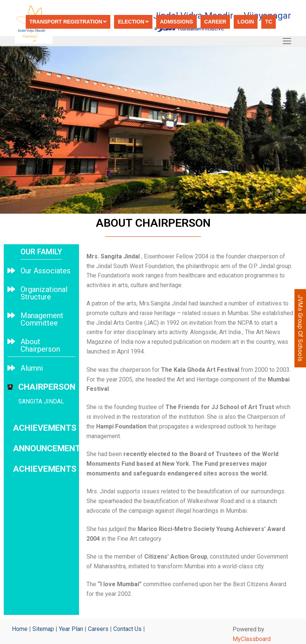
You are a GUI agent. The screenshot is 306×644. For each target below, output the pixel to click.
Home (20, 629)
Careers (98, 629)
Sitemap (43, 629)
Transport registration (68, 22)
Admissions (176, 22)
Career (215, 22)
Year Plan (71, 629)
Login (246, 22)
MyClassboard (252, 639)
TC (269, 22)
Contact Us (127, 629)
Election (133, 22)
